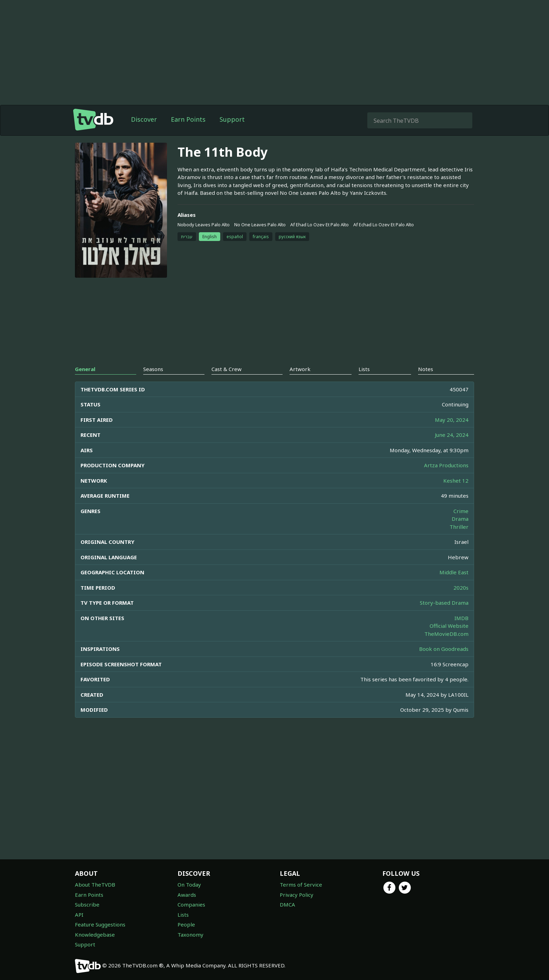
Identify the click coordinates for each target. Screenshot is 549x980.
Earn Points (188, 119)
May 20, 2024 (452, 420)
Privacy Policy (297, 895)
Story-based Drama (444, 603)
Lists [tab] (364, 369)
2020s (461, 588)
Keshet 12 (456, 481)
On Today (189, 885)
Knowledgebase (95, 935)
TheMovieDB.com (446, 634)
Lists (183, 915)
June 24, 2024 (452, 435)
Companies (191, 904)
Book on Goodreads (444, 649)
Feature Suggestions (100, 924)
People (186, 924)
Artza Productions (446, 465)
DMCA (287, 904)
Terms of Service (301, 885)
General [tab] (85, 369)
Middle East (454, 572)
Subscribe (87, 904)
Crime (461, 511)
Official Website (449, 626)
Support (232, 119)
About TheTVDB (95, 885)
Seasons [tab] (153, 369)
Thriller (459, 527)
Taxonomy (190, 935)
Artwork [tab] (300, 369)
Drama (460, 519)
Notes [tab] (426, 369)
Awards (187, 895)
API (79, 915)
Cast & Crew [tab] (227, 369)
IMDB (461, 618)
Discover (144, 119)
